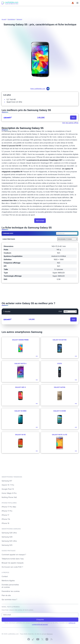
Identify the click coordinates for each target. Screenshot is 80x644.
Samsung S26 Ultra (9, 533)
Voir (73, 118)
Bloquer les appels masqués (13, 563)
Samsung (19, 19)
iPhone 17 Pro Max (9, 507)
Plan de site (6, 595)
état (60, 311)
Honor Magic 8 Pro (9, 493)
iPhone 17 (5, 515)
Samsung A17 (7, 481)
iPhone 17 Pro (7, 511)
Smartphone (11, 19)
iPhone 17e (6, 519)
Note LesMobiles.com (40, 89)
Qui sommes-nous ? (9, 599)
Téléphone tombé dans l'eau (13, 559)
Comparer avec (8, 233)
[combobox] (66, 233)
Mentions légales (8, 581)
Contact (5, 576)
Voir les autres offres (70, 123)
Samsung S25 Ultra (9, 541)
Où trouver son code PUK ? (12, 567)
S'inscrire (40, 620)
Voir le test (40, 221)
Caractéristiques (9, 239)
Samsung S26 (7, 537)
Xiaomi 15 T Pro (8, 485)
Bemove (50, 634)
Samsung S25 (7, 545)
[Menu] (77, 3)
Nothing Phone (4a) (9, 497)
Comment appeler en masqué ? (14, 555)
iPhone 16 (5, 523)
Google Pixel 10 (8, 489)
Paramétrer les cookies (11, 591)
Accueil (4, 19)
